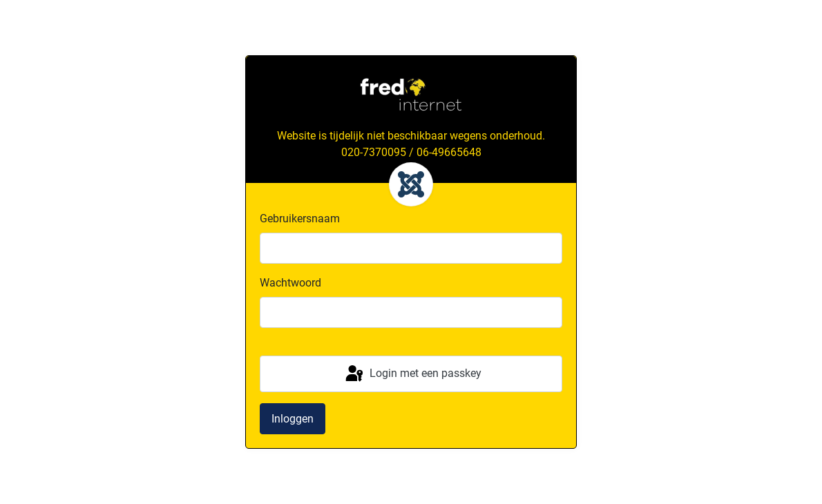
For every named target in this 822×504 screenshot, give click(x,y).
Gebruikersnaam (300, 219)
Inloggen (293, 419)
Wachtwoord (290, 283)
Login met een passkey (412, 374)
